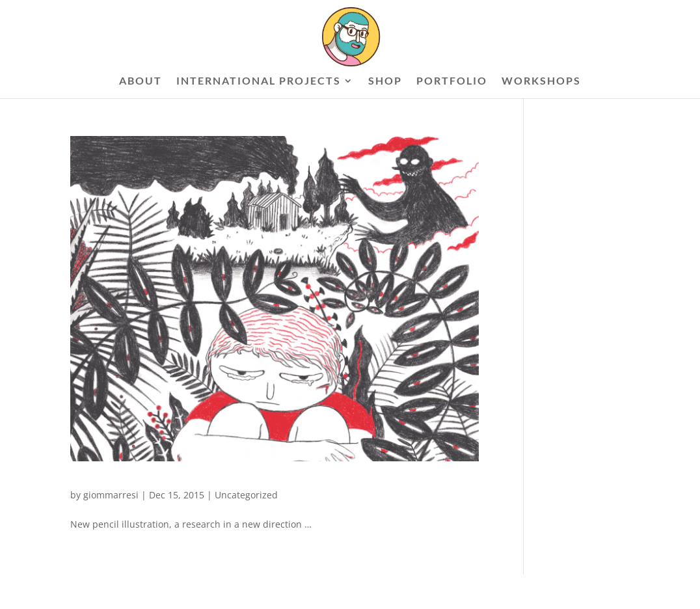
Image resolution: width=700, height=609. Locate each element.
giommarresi (111, 495)
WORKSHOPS (541, 81)
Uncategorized (246, 495)
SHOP (385, 81)
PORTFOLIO (452, 81)
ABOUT (141, 81)
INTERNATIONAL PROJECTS (259, 81)
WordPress (226, 591)
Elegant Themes (136, 591)
